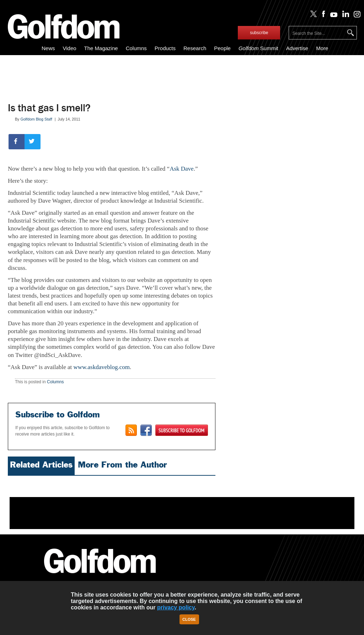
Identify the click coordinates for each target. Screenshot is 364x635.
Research (195, 48)
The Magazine (101, 48)
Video (69, 48)
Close (189, 619)
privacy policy (176, 607)
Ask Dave (182, 169)
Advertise (297, 48)
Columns (136, 48)
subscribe (259, 33)
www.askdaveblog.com (102, 367)
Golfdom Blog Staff (36, 119)
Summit (258, 48)
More (322, 48)
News (48, 48)
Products (165, 48)
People (222, 48)
